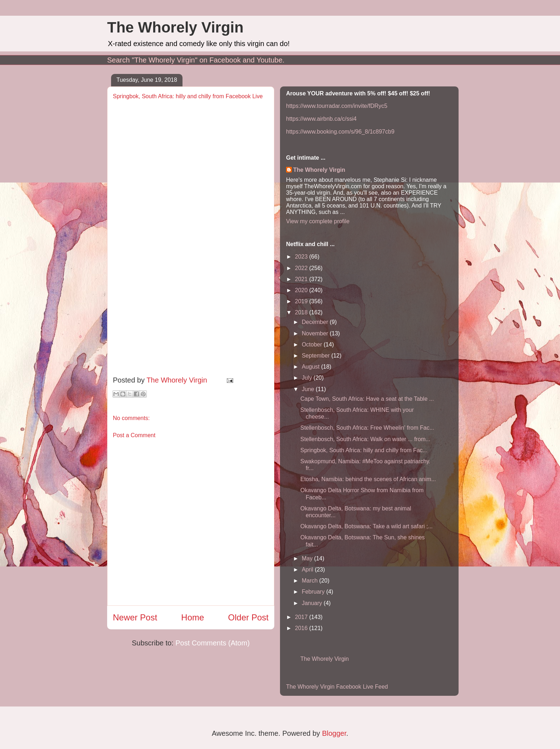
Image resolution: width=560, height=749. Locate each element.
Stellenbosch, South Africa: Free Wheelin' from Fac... (367, 428)
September (317, 356)
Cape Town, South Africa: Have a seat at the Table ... (367, 399)
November (316, 333)
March (311, 581)
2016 (302, 628)
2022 (302, 268)
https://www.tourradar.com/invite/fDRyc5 (337, 106)
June (309, 389)
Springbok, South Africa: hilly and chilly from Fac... (364, 450)
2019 (302, 301)
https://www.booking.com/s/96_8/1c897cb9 (340, 132)
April (308, 570)
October (313, 344)
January (313, 603)
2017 (302, 617)
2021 (302, 279)
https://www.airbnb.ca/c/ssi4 (321, 119)
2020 (302, 290)
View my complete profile (318, 221)
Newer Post (135, 617)
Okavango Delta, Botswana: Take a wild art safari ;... (367, 526)
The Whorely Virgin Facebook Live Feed (337, 687)
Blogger (334, 733)
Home (192, 617)
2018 (302, 312)
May (308, 558)
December (316, 322)
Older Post (248, 617)
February (314, 592)
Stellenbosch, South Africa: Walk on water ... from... (365, 439)
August (311, 367)
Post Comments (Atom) (212, 643)
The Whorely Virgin (175, 27)
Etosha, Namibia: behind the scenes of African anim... (368, 479)
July (308, 378)
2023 (302, 257)
